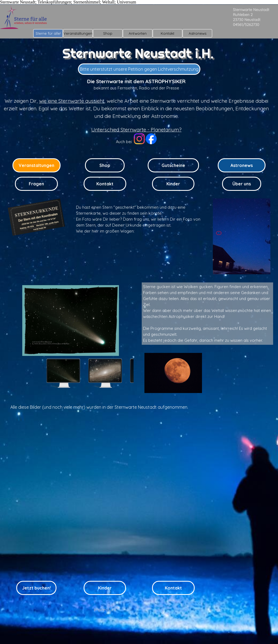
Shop (108, 33)
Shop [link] (105, 165)
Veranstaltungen (78, 33)
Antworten (138, 33)
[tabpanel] (136, 114)
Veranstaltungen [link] (37, 165)
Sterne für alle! (48, 33)
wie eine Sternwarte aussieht (72, 101)
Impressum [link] (105, 610)
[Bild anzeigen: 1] (63, 373)
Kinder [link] (173, 184)
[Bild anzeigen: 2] (105, 373)
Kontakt (168, 33)
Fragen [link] (36, 184)
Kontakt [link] (105, 184)
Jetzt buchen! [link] (36, 588)
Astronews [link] (242, 165)
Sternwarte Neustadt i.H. (138, 53)
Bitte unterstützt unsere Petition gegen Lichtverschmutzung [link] (139, 69)
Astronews (198, 33)
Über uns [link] (242, 184)
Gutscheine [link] (173, 165)
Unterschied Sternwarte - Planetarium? (136, 130)
